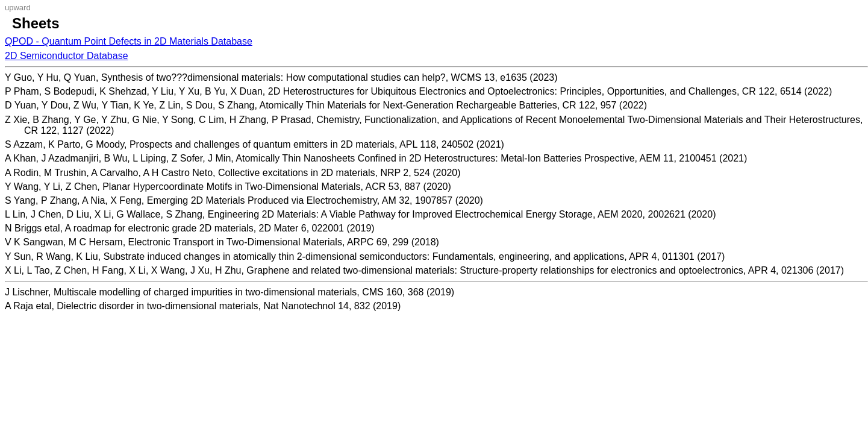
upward (18, 8)
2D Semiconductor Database (67, 56)
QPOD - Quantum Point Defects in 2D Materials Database (129, 41)
